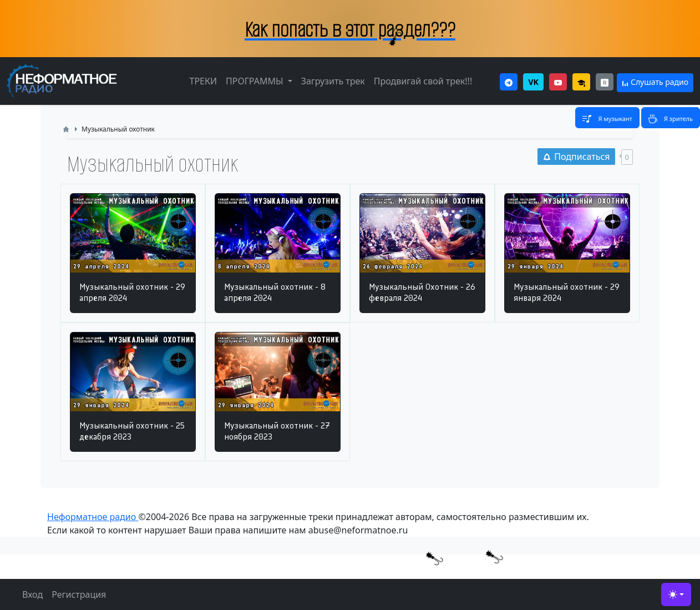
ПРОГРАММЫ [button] (256, 81)
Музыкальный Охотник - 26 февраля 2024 (422, 292)
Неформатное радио (93, 517)
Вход (32, 594)
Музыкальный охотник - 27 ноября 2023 (277, 431)
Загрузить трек (333, 81)
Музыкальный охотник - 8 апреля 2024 (275, 292)
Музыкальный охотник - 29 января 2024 (567, 292)
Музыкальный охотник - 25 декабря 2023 (132, 431)
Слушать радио (655, 82)
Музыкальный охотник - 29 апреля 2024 (132, 292)
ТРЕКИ (203, 81)
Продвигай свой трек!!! (423, 81)
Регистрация (79, 594)
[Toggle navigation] (607, 118)
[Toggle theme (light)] (676, 594)
